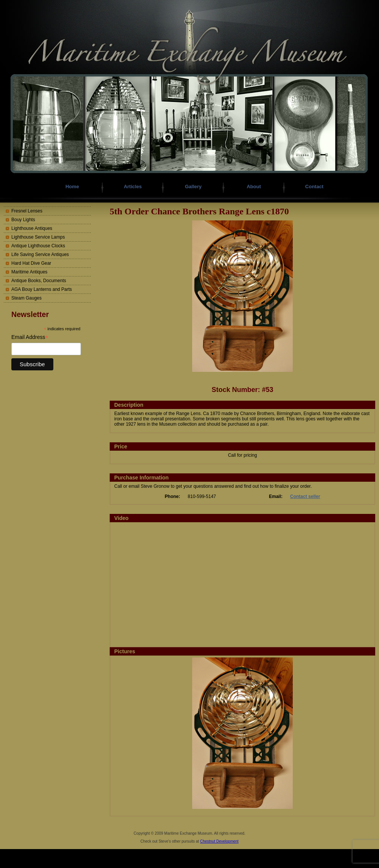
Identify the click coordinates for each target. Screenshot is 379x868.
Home (72, 187)
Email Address (30, 337)
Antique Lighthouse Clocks (38, 246)
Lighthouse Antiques (32, 228)
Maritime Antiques (29, 272)
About (254, 187)
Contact (314, 187)
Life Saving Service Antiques (40, 254)
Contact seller (305, 496)
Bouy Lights (23, 220)
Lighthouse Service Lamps (38, 237)
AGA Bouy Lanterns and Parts (42, 289)
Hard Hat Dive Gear (31, 263)
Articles (133, 187)
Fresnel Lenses (27, 211)
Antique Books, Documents (39, 281)
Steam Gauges (26, 298)
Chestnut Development (219, 841)
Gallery (193, 187)
